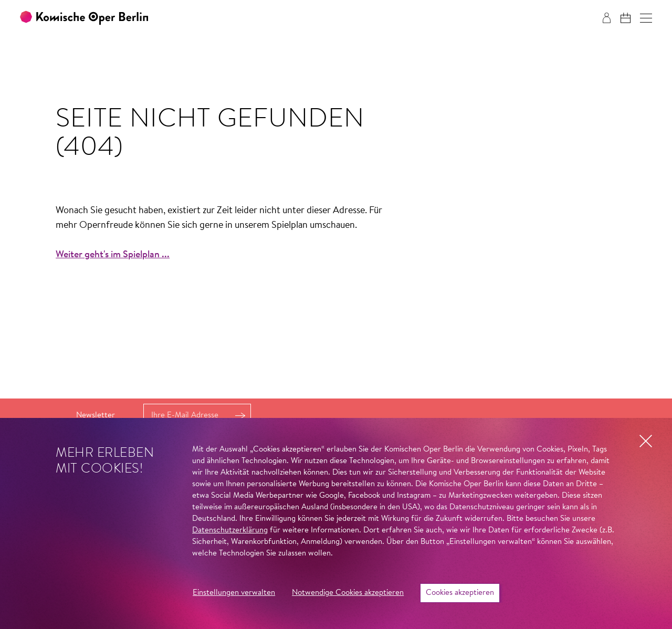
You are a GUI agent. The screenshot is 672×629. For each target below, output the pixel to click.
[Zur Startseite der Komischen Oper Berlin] (84, 18)
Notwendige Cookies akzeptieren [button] (348, 593)
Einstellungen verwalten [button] (234, 593)
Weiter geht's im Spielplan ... (113, 255)
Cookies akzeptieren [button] (460, 593)
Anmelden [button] (240, 416)
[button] (646, 18)
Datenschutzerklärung (230, 531)
